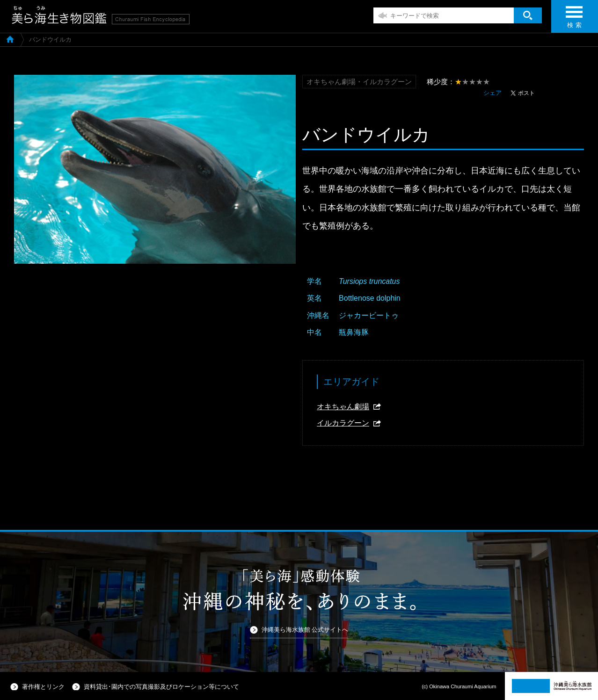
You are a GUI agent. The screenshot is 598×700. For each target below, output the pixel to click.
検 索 (574, 20)
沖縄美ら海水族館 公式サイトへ (305, 630)
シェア (492, 93)
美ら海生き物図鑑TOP (10, 39)
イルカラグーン (343, 423)
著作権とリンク (43, 687)
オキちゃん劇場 (343, 407)
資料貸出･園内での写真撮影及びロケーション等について (161, 687)
